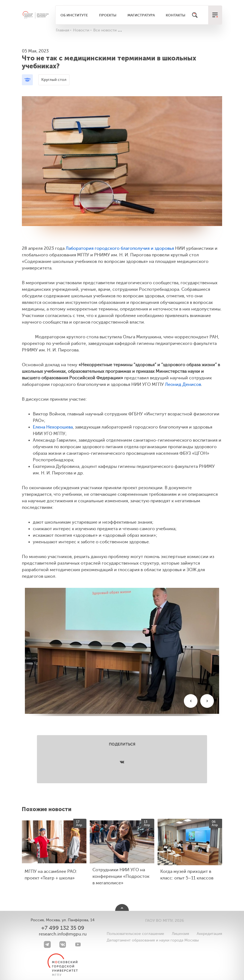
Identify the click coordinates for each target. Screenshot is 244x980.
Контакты (175, 15)
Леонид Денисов (183, 385)
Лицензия (180, 934)
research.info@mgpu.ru (63, 934)
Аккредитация (209, 934)
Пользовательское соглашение (135, 934)
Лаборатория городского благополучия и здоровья (120, 248)
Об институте (74, 15)
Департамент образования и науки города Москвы (153, 940)
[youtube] (78, 944)
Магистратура (141, 15)
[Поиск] (195, 15)
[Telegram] (47, 944)
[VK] (63, 944)
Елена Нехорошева (53, 427)
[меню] (215, 15)
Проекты (108, 15)
